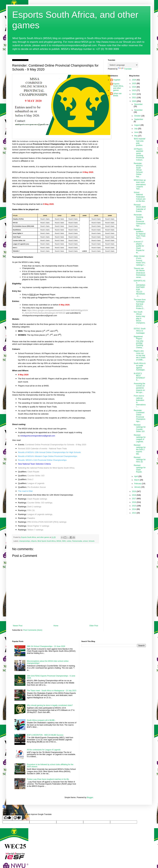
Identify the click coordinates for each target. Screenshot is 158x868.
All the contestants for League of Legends (44, 750)
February (138, 484)
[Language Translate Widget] (123, 65)
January (138, 487)
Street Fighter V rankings (38, 526)
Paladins (31, 518)
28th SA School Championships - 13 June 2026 (46, 646)
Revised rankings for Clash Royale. (140, 469)
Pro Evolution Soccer (37, 487)
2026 (134, 80)
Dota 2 (30, 479)
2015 (134, 506)
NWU (64, 541)
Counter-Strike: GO (36, 476)
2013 (134, 513)
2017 (134, 499)
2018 (134, 495)
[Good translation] (7, 818)
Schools (91, 541)
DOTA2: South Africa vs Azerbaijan (140, 331)
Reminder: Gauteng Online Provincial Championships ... (139, 220)
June (136, 132)
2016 (134, 502)
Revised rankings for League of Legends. (140, 438)
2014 (134, 509)
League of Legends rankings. (40, 514)
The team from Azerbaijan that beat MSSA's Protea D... (140, 304)
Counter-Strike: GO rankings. (40, 503)
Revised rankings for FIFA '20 (140, 460)
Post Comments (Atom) (33, 630)
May (136, 136)
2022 (134, 94)
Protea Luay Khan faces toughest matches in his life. (48, 779)
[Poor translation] (17, 818)
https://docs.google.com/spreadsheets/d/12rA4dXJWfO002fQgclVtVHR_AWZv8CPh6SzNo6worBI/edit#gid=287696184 (55, 312)
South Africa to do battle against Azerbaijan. (140, 367)
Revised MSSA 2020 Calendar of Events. (140, 208)
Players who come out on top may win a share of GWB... (139, 355)
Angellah (117, 80)
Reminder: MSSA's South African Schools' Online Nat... (138, 170)
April (136, 476)
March (137, 480)
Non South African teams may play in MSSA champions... (139, 318)
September (139, 119)
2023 (134, 90)
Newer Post (18, 626)
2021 (134, 98)
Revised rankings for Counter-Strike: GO (140, 428)
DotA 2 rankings (34, 507)
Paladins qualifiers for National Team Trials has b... (139, 234)
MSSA (59, 541)
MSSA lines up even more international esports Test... (140, 185)
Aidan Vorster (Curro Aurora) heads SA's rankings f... (140, 261)
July (136, 129)
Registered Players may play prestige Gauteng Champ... (139, 342)
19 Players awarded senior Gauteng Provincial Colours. (139, 154)
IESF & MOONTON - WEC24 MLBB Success (45, 735)
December (138, 104)
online (69, 541)
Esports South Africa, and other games (118, 87)
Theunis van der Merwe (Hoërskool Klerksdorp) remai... (139, 273)
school (85, 541)
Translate (125, 69)
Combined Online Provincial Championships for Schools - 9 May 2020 (56, 445)
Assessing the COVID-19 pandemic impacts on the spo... (139, 388)
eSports (34, 541)
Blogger (90, 797)
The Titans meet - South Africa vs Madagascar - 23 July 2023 (52, 691)
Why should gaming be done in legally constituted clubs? (50, 705)
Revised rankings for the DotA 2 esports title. (140, 450)
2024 (134, 87)
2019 (134, 491)
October (138, 116)
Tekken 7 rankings (35, 530)
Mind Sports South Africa (47, 541)
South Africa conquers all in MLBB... (41, 720)
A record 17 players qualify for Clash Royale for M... (139, 247)
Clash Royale (33, 472)
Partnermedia (77, 541)
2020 (134, 101)
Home (56, 626)
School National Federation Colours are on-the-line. (140, 197)
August (137, 125)
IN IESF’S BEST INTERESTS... (139, 377)
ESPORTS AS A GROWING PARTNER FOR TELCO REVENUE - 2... (139, 288)
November (138, 110)
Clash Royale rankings (37, 499)
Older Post (94, 626)
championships (25, 541)
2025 (134, 83)
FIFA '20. (31, 510)
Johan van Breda (117, 95)
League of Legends (36, 483)
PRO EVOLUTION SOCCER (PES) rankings (47, 522)
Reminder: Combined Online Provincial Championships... (139, 416)
